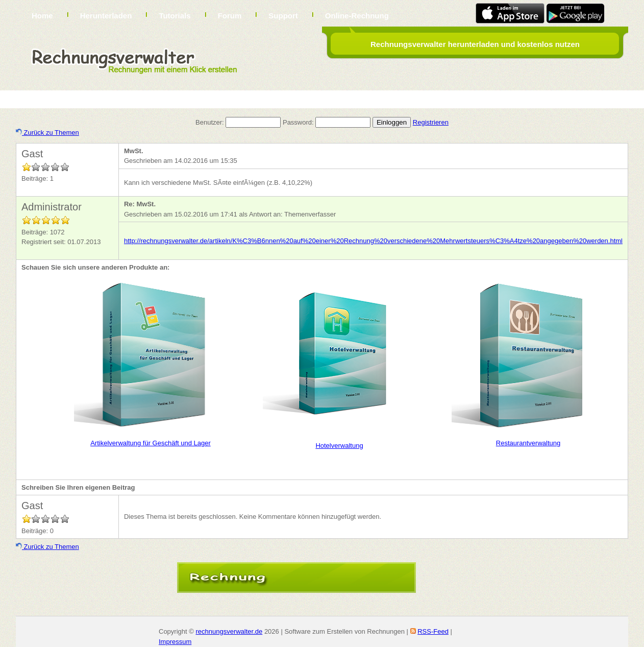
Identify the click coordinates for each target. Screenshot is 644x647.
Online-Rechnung (357, 16)
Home (42, 16)
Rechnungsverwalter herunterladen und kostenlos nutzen (475, 44)
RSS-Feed (433, 631)
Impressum (175, 642)
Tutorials (175, 16)
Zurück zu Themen (47, 133)
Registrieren (431, 122)
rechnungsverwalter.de (229, 631)
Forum (230, 16)
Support (283, 16)
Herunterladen (106, 16)
